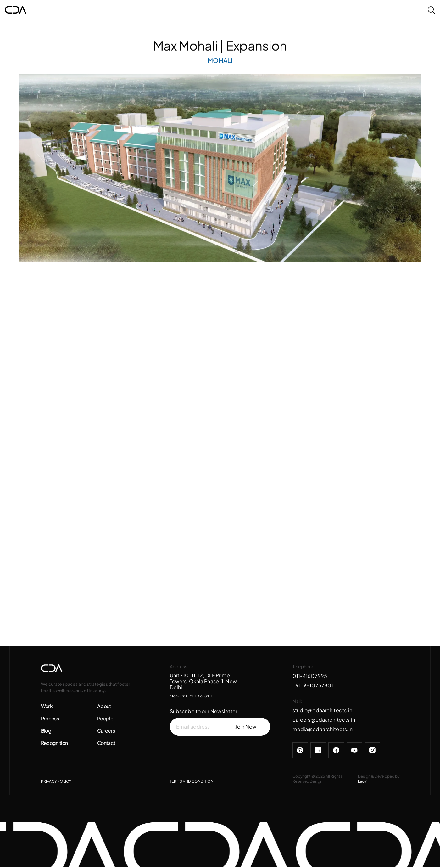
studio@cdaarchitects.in (323, 711)
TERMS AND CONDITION (192, 783)
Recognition (54, 744)
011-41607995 (310, 676)
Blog (46, 732)
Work (47, 707)
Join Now (246, 727)
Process (50, 719)
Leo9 (362, 783)
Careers (106, 732)
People (105, 719)
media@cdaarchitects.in (323, 730)
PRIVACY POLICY (56, 783)
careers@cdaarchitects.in (324, 721)
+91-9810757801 (313, 686)
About (104, 707)
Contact (106, 744)
